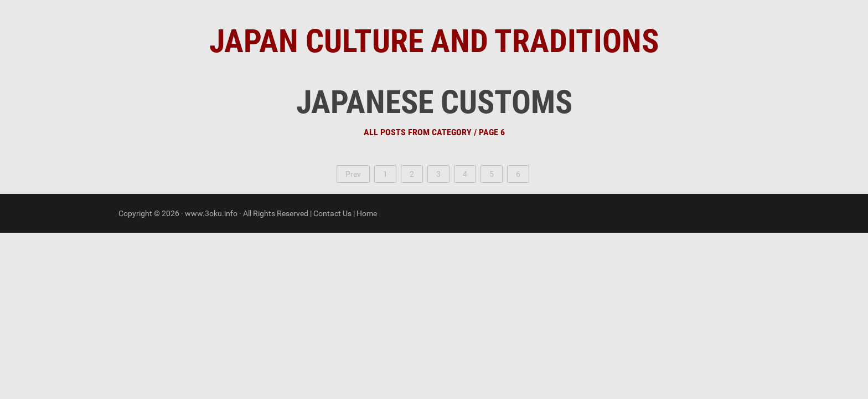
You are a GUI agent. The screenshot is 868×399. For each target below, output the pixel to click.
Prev (353, 174)
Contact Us (332, 213)
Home (367, 213)
